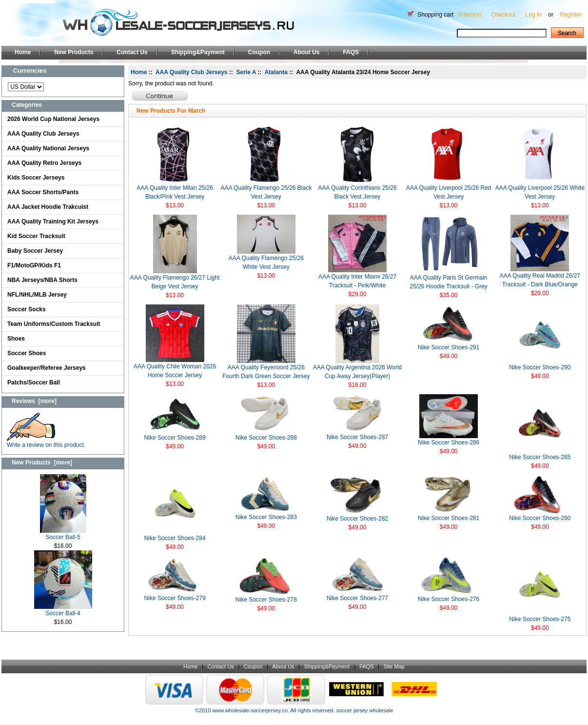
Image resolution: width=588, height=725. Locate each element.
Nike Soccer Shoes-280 (540, 518)
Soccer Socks (27, 309)
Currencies (30, 70)
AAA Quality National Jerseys (48, 148)
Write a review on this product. (46, 442)
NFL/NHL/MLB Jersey (37, 295)
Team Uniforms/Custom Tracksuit (54, 324)
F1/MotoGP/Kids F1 (34, 265)
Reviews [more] (34, 401)
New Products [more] (42, 463)
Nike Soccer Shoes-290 (540, 367)
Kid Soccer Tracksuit (36, 236)
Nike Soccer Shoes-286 (449, 443)
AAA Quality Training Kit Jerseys (53, 222)
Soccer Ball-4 (63, 610)
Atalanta (276, 72)
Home (23, 52)
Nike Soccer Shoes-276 (449, 599)
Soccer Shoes (27, 353)
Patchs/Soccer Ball (34, 383)
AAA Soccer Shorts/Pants (43, 192)
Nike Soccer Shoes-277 (357, 598)
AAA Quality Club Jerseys (43, 134)
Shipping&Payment (198, 52)
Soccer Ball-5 (63, 534)
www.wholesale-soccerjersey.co (250, 710)
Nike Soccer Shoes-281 (449, 518)
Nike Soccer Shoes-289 (175, 438)
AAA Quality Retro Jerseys (44, 163)
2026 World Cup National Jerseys (53, 119)
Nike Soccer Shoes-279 (175, 598)
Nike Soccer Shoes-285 (540, 457)
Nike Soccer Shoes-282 (357, 519)
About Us (306, 52)
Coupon (259, 52)
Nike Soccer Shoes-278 (266, 600)
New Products (74, 52)
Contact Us (132, 52)
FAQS (351, 52)
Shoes (16, 339)
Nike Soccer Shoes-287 (357, 437)
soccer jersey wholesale (364, 710)
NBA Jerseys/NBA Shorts (42, 280)
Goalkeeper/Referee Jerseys (47, 368)
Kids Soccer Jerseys (36, 178)
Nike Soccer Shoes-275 (540, 619)
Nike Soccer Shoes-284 (175, 538)
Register (571, 15)
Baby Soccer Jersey (35, 251)
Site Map (394, 666)
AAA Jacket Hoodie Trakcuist (48, 207)
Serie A (246, 72)
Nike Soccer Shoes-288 (266, 438)
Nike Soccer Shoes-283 (266, 517)
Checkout (503, 15)
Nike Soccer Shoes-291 (449, 347)
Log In (534, 15)
